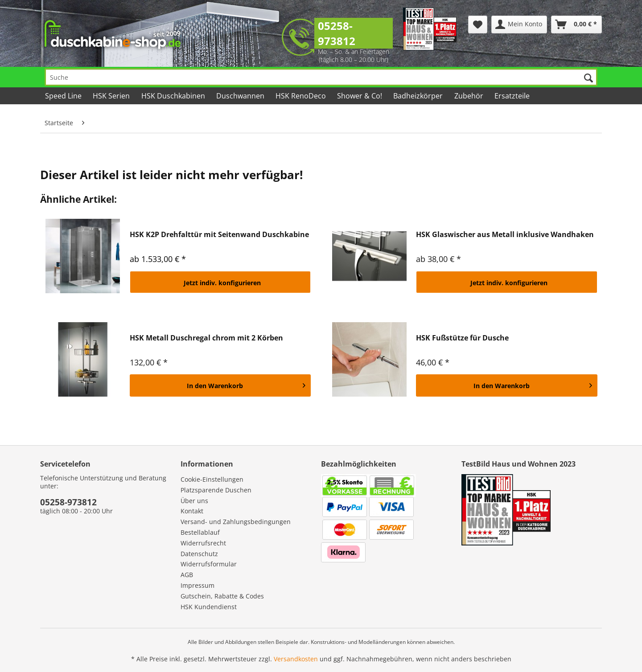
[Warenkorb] (576, 25)
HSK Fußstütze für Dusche (462, 338)
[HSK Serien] (112, 96)
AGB (187, 575)
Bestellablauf (200, 532)
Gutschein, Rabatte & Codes (222, 596)
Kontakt (192, 511)
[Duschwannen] (241, 96)
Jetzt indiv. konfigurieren (222, 283)
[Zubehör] (469, 96)
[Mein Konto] (519, 25)
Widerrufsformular (209, 564)
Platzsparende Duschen (216, 490)
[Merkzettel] (478, 25)
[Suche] (321, 77)
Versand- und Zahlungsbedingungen (236, 522)
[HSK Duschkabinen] (173, 96)
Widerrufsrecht (203, 543)
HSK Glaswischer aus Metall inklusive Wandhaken (505, 235)
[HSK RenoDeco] (301, 96)
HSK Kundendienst (209, 607)
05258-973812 (337, 33)
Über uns (194, 501)
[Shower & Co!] (360, 96)
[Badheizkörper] (419, 96)
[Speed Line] (64, 96)
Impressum (198, 585)
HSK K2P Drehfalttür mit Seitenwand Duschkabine (219, 235)
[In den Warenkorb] (220, 385)
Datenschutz (199, 554)
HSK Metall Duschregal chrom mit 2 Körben (206, 338)
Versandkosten (296, 659)
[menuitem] (478, 25)
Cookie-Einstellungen (212, 479)
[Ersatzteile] (513, 96)
